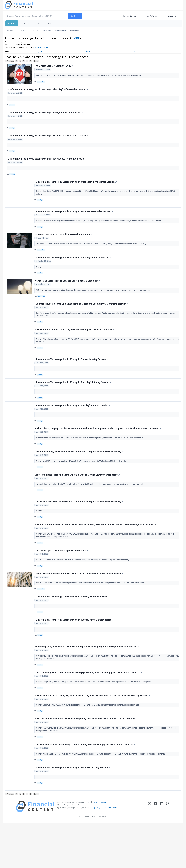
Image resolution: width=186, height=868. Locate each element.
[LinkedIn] (162, 852)
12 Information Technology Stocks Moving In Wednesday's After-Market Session (49, 140)
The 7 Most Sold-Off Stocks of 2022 (54, 66)
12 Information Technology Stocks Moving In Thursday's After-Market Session (48, 91)
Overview (25, 31)
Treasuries (74, 31)
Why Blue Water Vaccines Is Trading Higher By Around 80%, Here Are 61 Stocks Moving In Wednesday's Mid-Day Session (97, 553)
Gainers (40, 279)
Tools (49, 23)
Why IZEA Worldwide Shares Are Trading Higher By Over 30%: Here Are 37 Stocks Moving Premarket (87, 759)
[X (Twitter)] (150, 852)
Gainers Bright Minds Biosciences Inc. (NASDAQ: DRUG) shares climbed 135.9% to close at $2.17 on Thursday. (82, 485)
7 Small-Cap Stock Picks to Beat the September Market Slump (68, 294)
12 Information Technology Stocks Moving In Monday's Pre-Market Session (74, 221)
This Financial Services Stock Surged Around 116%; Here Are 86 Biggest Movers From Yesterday (85, 786)
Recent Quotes (130, 16)
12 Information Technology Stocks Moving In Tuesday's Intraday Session (73, 630)
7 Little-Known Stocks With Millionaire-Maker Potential (64, 245)
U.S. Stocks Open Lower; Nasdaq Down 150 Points (62, 581)
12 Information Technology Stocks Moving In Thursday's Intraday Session (73, 270)
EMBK (76, 38)
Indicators (172, 16)
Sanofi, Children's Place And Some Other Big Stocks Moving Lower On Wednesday (77, 500)
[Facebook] (156, 852)
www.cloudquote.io (101, 847)
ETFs (38, 23)
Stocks (26, 23)
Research (138, 52)
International (60, 31)
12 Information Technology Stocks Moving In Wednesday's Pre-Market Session (76, 189)
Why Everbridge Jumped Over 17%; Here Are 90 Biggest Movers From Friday (75, 346)
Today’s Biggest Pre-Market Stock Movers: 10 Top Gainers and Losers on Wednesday (79, 605)
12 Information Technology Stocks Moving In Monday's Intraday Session (73, 811)
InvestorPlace (42, 82)
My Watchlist (152, 16)
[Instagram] (168, 852)
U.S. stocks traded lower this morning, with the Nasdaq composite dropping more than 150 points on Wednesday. (83, 590)
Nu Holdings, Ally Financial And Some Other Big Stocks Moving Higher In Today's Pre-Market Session (87, 683)
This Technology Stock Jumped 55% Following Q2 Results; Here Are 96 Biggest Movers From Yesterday (88, 710)
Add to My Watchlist (42, 48)
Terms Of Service (111, 853)
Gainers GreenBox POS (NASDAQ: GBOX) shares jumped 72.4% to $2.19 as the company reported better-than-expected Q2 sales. (90, 744)
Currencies (46, 31)
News (35, 31)
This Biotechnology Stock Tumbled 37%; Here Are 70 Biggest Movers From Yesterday (79, 475)
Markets (12, 23)
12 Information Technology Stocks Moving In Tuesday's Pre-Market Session (74, 654)
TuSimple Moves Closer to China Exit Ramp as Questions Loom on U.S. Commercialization (82, 318)
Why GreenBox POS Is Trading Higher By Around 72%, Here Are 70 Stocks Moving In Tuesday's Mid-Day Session (93, 735)
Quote (40, 52)
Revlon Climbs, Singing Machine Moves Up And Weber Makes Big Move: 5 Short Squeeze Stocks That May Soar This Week (98, 451)
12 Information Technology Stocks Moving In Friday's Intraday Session (72, 378)
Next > (36, 61)
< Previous (10, 61)
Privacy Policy (95, 853)
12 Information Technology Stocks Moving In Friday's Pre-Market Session (45, 115)
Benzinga (13, 106)
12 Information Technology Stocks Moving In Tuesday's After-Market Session (47, 164)
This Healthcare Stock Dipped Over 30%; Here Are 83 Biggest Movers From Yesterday (79, 529)
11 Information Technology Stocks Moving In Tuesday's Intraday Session (73, 426)
